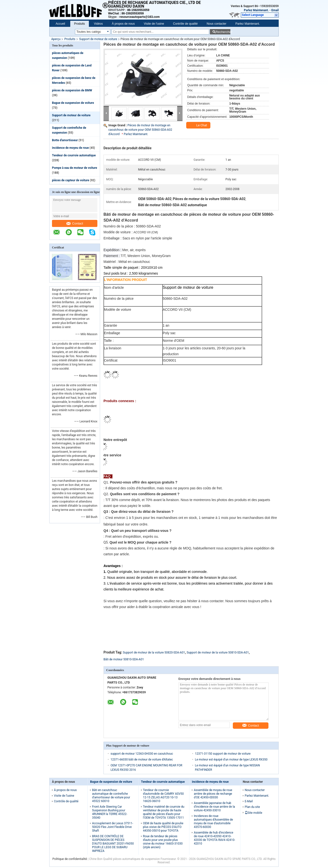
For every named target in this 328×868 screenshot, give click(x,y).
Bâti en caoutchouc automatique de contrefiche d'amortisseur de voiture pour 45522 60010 (111, 796)
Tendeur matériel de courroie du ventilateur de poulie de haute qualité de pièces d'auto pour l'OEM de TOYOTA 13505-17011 (164, 812)
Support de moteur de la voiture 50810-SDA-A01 (218, 653)
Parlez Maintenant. (256, 10)
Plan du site (252, 807)
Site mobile (254, 813)
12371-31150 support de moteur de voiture (223, 754)
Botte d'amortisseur (65, 140)
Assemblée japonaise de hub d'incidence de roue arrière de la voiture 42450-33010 (214, 807)
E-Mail (249, 801)
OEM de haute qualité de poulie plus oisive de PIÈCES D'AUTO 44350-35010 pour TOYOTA (163, 827)
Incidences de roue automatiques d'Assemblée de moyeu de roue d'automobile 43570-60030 (213, 821)
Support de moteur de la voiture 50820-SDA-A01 (154, 653)
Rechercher (223, 32)
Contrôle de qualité (185, 24)
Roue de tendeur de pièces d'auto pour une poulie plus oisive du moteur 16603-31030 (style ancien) (163, 842)
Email (275, 10)
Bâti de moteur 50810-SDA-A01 (124, 659)
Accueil (60, 24)
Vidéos (98, 24)
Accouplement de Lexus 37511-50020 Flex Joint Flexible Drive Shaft (113, 827)
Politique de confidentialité (70, 859)
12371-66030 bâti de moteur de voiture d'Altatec (142, 760)
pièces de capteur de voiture (71, 180)
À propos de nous (123, 24)
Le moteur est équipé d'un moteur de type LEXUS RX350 (231, 760)
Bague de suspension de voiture (73, 103)
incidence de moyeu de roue (70, 148)
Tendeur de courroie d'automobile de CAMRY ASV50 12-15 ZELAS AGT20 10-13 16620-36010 (163, 796)
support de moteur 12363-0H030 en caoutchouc (142, 754)
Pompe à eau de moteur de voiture (75, 168)
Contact (75, 223)
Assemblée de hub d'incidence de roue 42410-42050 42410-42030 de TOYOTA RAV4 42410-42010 (214, 838)
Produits (80, 24)
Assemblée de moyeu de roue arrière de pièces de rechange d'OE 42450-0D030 (213, 794)
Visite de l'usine (154, 24)
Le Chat (199, 125)
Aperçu (56, 39)
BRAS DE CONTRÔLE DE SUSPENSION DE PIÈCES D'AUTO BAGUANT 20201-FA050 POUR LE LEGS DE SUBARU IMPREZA (113, 844)
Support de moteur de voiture (98, 39)
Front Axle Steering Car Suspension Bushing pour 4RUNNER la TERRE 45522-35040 (110, 812)
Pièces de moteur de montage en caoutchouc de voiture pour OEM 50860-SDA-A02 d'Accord (140, 130)
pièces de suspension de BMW (72, 90)
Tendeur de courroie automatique (74, 155)
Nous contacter (217, 24)
